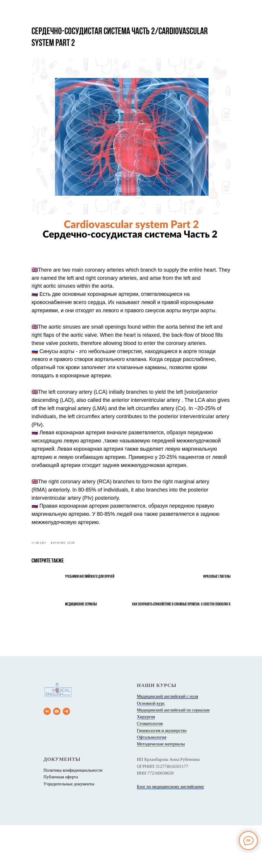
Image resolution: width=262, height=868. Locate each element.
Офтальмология (152, 780)
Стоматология (150, 766)
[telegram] (66, 754)
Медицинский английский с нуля (167, 739)
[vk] (47, 754)
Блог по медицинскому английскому (170, 829)
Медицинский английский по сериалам (173, 753)
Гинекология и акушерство (162, 773)
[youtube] (57, 754)
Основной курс (151, 746)
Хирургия (146, 760)
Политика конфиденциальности (73, 813)
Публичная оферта (61, 820)
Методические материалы (161, 787)
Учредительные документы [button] (69, 827)
